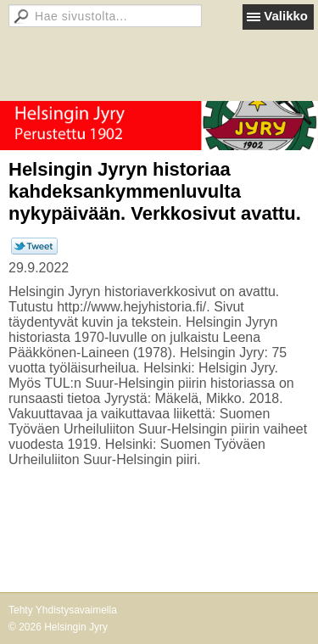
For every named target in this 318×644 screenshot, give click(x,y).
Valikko (286, 16)
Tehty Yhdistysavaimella (63, 610)
